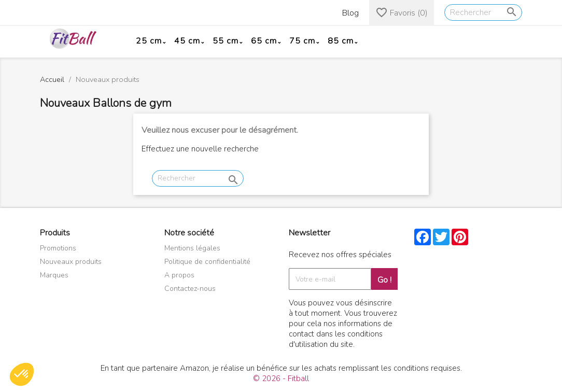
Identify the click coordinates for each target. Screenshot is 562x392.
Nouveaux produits (71, 262)
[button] (22, 374)
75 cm (302, 41)
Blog (350, 13)
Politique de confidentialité (207, 262)
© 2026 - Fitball (281, 379)
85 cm (341, 41)
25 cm (149, 41)
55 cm (226, 41)
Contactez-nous (190, 289)
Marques (54, 275)
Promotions (58, 248)
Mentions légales (192, 248)
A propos (179, 275)
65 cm (264, 41)
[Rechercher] (483, 12)
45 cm (187, 41)
